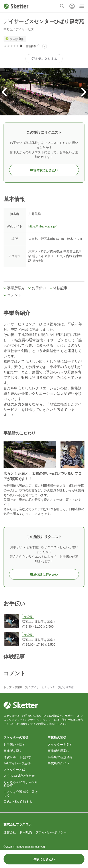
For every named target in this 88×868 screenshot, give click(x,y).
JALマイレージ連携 (17, 763)
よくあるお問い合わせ (19, 776)
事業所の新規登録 (60, 757)
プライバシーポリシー (51, 832)
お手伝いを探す (14, 745)
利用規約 (26, 832)
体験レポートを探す (18, 757)
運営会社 (10, 832)
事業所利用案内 (59, 751)
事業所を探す (13, 751)
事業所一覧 (21, 687)
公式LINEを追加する (18, 802)
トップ (8, 687)
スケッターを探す (60, 745)
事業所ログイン (59, 763)
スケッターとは (14, 770)
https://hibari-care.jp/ (42, 226)
